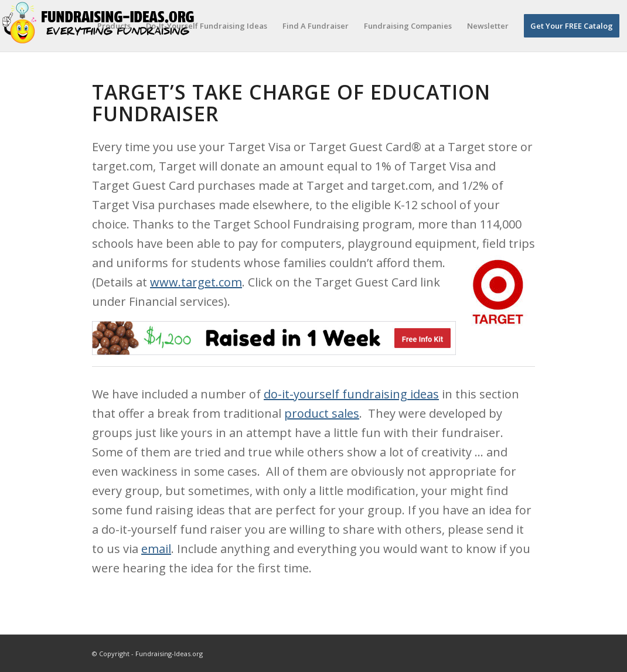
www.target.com (196, 282)
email (156, 549)
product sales (322, 413)
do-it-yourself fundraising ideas (351, 394)
